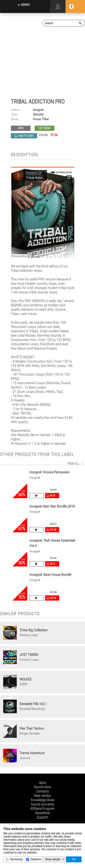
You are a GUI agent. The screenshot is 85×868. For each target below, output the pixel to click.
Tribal (45, 119)
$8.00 (52, 496)
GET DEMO (45, 128)
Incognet (38, 110)
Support (43, 817)
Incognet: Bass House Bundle (50, 575)
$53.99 (53, 598)
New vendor (43, 796)
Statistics (36, 859)
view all (73, 463)
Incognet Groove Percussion (50, 472)
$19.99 (53, 530)
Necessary (16, 859)
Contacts (42, 791)
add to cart (26, 136)
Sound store (43, 787)
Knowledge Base (42, 800)
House (37, 119)
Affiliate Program (42, 808)
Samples (38, 114)
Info (21, 128)
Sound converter (42, 804)
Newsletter (43, 813)
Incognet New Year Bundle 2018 (52, 506)
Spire (42, 783)
